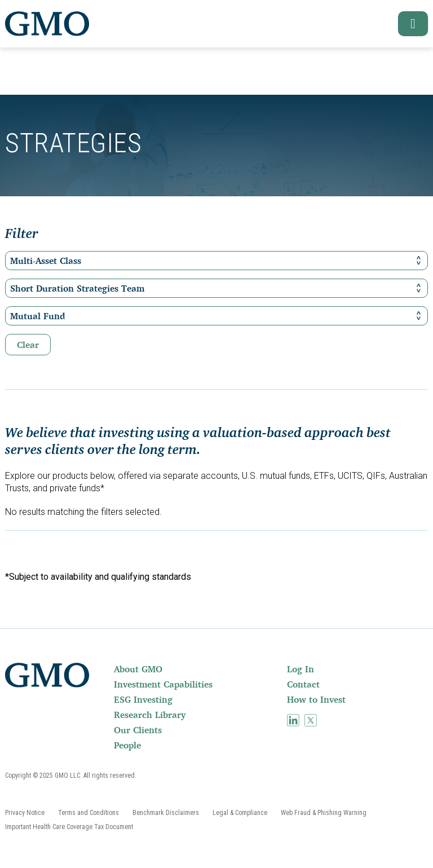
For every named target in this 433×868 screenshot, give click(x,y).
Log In (301, 669)
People (127, 745)
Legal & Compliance (240, 813)
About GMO (138, 669)
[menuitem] (199, 669)
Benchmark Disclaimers (166, 813)
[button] (408, 24)
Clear (28, 345)
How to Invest (316, 699)
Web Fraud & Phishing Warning (324, 813)
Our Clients (138, 730)
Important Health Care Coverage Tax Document (69, 827)
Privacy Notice (25, 813)
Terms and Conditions (89, 813)
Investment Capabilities (163, 684)
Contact (303, 684)
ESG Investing (143, 699)
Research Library (150, 715)
